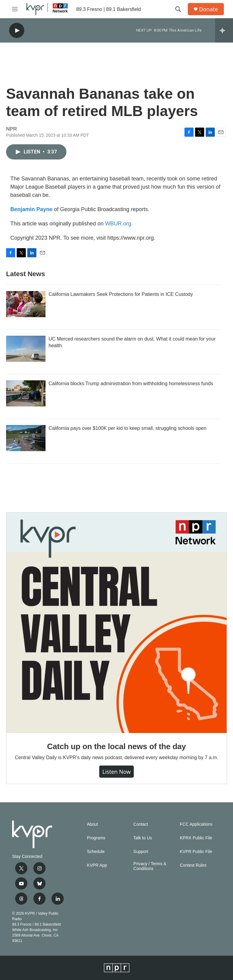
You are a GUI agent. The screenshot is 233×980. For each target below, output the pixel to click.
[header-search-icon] (178, 9)
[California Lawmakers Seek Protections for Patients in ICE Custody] (26, 304)
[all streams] (224, 30)
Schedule (96, 852)
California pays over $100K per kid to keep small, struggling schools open (127, 428)
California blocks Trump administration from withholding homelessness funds (131, 384)
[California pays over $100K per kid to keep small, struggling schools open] (26, 438)
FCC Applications (196, 824)
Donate (208, 9)
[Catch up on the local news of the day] (116, 623)
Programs (96, 838)
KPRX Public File (196, 838)
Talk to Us (143, 838)
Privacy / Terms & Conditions (150, 866)
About (92, 824)
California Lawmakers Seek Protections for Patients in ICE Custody (121, 294)
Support (141, 852)
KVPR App (97, 865)
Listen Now (116, 772)
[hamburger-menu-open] (15, 9)
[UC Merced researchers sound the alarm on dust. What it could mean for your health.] (26, 349)
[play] (17, 31)
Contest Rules (193, 865)
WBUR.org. (119, 224)
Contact (141, 824)
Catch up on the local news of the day (116, 746)
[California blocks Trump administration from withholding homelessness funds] (26, 393)
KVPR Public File (196, 852)
